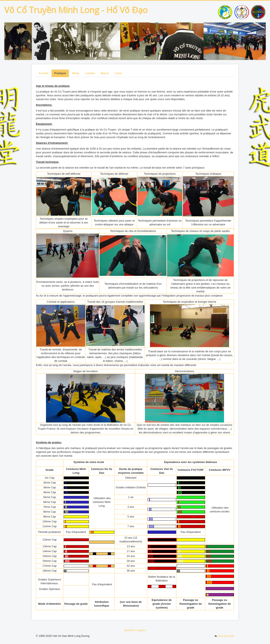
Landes (90, 73)
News (76, 73)
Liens (118, 73)
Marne (105, 73)
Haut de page (224, 636)
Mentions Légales (135, 630)
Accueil (43, 73)
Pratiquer (60, 73)
